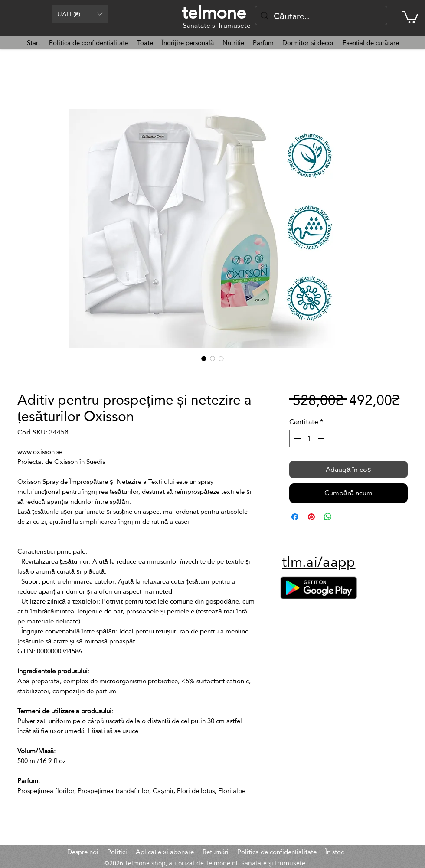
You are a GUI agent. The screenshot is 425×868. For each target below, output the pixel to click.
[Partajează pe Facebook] (295, 517)
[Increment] (322, 438)
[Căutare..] (321, 16)
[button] (80, 14)
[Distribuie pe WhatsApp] (328, 517)
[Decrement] (297, 438)
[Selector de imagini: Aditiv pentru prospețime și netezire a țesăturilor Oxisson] (204, 359)
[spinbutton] (309, 438)
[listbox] (80, 14)
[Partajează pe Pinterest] (311, 517)
